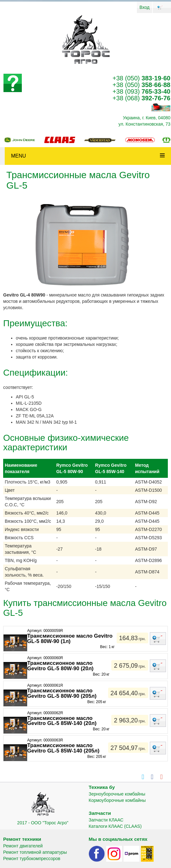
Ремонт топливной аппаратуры (35, 852)
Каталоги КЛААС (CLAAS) (115, 826)
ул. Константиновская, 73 (144, 124)
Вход (144, 7)
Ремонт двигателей (23, 846)
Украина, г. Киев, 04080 (147, 118)
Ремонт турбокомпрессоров (32, 859)
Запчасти (100, 813)
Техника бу (102, 787)
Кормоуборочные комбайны (117, 800)
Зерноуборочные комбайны (117, 794)
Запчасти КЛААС (106, 820)
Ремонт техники (22, 839)
